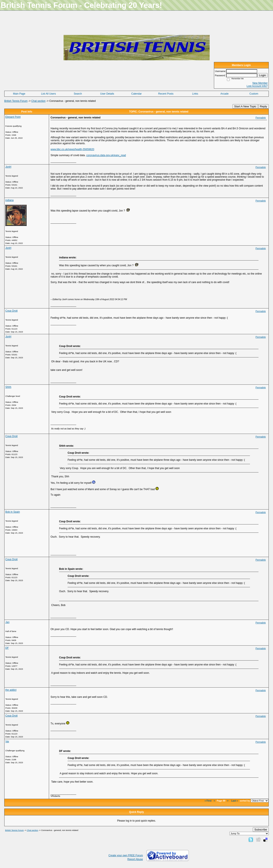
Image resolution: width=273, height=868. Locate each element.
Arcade (225, 94)
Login (262, 75)
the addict (11, 690)
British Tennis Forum (16, 101)
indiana (9, 200)
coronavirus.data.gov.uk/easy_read (106, 155)
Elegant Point (13, 117)
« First (208, 801)
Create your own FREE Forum (126, 855)
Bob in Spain (13, 512)
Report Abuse (135, 859)
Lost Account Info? (257, 86)
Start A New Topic (245, 106)
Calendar (137, 94)
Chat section (38, 101)
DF (7, 648)
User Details (107, 94)
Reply (263, 106)
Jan (7, 622)
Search (78, 94)
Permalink (261, 118)
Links (195, 94)
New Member (260, 83)
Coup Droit (11, 311)
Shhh (8, 387)
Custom (254, 94)
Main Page (19, 94)
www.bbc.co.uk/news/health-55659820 (72, 149)
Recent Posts (166, 94)
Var (7, 741)
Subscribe (261, 830)
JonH (8, 167)
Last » (235, 801)
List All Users (49, 94)
